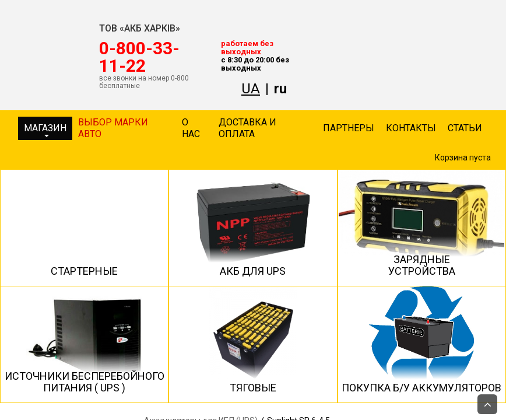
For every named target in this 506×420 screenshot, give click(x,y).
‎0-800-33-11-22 (139, 57)
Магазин (45, 130)
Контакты (411, 128)
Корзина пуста (463, 157)
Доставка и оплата (247, 128)
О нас (191, 128)
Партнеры (349, 128)
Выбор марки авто (113, 128)
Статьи (465, 128)
